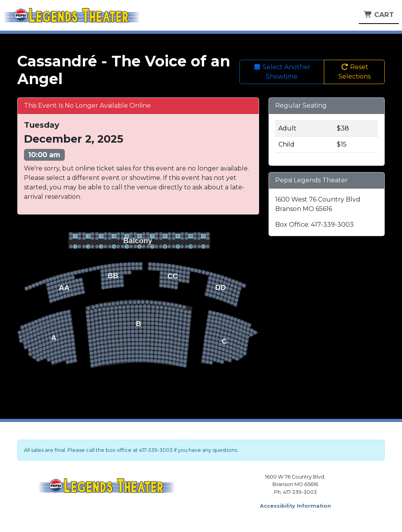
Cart (379, 15)
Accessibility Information (295, 506)
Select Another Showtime (282, 72)
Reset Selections (354, 72)
